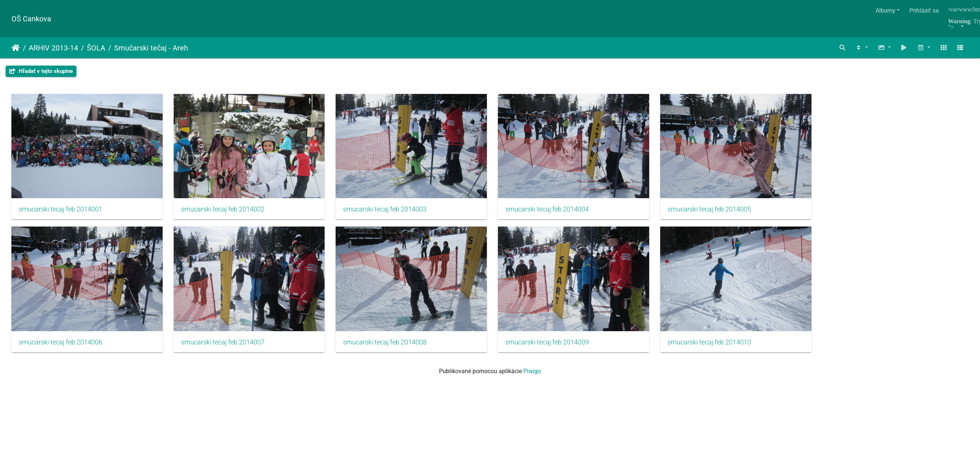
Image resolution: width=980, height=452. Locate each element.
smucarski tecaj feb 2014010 (721, 346)
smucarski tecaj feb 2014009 (556, 346)
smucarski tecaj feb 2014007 (225, 346)
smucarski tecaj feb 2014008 (391, 346)
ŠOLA (96, 48)
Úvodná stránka (16, 48)
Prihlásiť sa (924, 10)
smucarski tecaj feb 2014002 (225, 211)
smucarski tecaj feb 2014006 (61, 346)
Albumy (885, 10)
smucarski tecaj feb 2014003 (391, 211)
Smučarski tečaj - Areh (151, 48)
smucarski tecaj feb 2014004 (556, 211)
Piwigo (532, 375)
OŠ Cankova (31, 19)
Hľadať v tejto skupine (41, 71)
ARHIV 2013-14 (53, 48)
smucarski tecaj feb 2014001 (61, 211)
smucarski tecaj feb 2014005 (721, 211)
